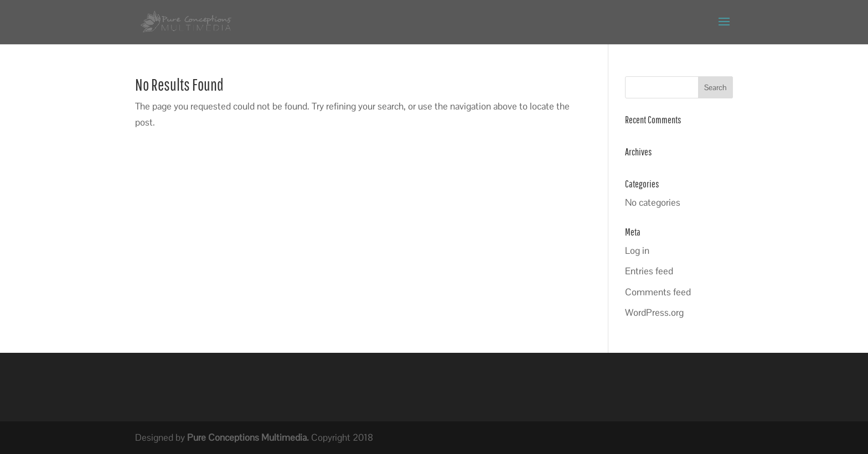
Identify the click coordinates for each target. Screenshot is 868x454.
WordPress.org (654, 312)
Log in (637, 251)
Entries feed (649, 271)
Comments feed (658, 292)
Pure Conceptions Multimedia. (248, 437)
